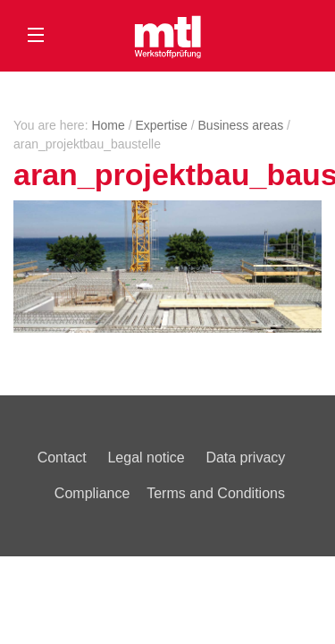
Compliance (92, 493)
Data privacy (245, 458)
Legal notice (146, 458)
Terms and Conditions (216, 493)
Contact (62, 458)
